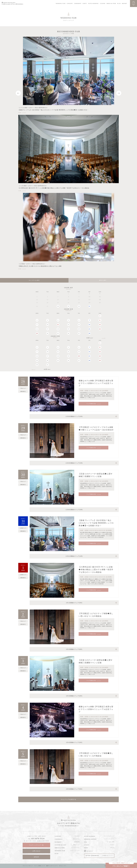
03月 (90, 338)
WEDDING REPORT (90, 839)
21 (89, 329)
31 (89, 306)
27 (79, 333)
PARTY (85, 3)
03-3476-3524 (38, 839)
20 (79, 329)
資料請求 (36, 857)
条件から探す (103, 280)
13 (79, 325)
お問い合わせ (36, 851)
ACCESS (87, 845)
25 (58, 333)
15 (100, 325)
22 (100, 329)
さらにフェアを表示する (68, 799)
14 (89, 325)
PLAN (119, 3)
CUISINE (103, 3)
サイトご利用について (40, 866)
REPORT (124, 3)
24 (48, 333)
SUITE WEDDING (93, 3)
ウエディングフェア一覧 (36, 845)
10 (48, 325)
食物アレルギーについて (52, 866)
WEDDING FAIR (61, 3)
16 (37, 329)
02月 (47, 369)
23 (37, 333)
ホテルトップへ (63, 866)
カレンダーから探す (34, 280)
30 (79, 306)
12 (68, 325)
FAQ (85, 842)
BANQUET (58, 842)
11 (58, 325)
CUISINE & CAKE (61, 845)
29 (68, 306)
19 (68, 329)
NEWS (86, 848)
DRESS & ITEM (111, 3)
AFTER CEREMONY (99, 856)
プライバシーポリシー (28, 866)
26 (68, 333)
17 (48, 329)
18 (58, 329)
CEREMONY (78, 3)
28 (58, 306)
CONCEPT (70, 3)
